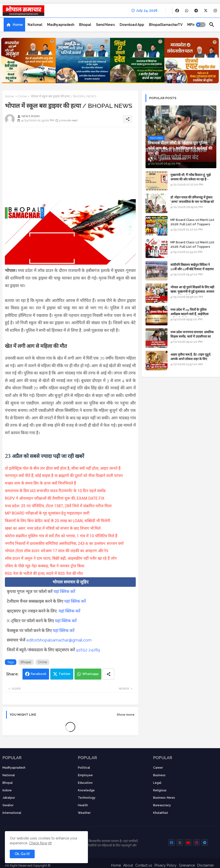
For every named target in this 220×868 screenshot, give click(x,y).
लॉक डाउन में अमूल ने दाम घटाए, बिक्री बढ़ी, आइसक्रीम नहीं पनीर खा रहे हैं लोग (61, 558)
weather (84, 813)
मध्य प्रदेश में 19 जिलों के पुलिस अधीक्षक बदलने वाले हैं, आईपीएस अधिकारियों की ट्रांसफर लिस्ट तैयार (190, 314)
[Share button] (108, 674)
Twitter (65, 674)
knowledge (86, 790)
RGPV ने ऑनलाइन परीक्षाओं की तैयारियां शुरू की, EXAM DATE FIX (55, 498)
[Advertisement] (70, 165)
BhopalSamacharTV (166, 25)
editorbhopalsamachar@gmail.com (59, 640)
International (12, 813)
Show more (126, 715)
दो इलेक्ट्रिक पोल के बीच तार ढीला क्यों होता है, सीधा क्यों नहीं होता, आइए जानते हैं (63, 468)
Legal (157, 783)
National (35, 25)
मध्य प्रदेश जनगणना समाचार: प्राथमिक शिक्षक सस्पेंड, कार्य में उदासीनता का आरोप (192, 336)
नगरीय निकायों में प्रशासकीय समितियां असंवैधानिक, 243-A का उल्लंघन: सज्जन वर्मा (65, 543)
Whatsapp (90, 674)
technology (87, 798)
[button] (201, 25)
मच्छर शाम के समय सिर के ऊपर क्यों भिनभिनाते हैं (41, 483)
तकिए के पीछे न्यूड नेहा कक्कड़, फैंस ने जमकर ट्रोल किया (45, 566)
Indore (7, 790)
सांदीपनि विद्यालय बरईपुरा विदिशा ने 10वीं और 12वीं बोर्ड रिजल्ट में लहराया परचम (192, 269)
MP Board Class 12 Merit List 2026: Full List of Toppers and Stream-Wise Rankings (192, 247)
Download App (132, 25)
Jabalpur (9, 798)
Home (18, 25)
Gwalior (8, 805)
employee (85, 775)
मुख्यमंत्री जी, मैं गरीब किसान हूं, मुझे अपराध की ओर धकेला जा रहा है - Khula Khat (191, 179)
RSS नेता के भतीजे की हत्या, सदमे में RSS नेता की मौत (44, 573)
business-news (164, 798)
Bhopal (85, 25)
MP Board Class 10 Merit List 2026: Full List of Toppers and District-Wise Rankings (192, 224)
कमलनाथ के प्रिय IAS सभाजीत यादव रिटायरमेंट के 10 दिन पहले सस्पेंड (56, 491)
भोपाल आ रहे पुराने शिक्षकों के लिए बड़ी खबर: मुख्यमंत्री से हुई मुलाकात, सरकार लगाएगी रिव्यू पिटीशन (192, 292)
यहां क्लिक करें (64, 591)
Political (84, 768)
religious (160, 790)
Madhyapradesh (61, 25)
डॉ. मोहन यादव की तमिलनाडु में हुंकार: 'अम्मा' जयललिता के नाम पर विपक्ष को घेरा (192, 202)
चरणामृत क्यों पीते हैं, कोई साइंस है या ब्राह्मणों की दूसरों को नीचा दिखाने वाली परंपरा (64, 476)
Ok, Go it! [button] (22, 854)
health (83, 805)
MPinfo (193, 25)
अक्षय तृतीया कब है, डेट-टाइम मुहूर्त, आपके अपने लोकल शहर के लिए (191, 357)
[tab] (14, 25)
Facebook (39, 674)
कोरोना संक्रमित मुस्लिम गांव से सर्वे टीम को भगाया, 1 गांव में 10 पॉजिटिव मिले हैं (62, 536)
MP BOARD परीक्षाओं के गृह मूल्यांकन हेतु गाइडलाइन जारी (48, 513)
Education (85, 783)
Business (159, 775)
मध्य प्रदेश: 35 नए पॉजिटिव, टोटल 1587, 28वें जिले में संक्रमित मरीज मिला (59, 506)
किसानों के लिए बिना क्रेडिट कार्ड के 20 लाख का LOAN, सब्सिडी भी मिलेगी (58, 521)
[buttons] (177, 11)
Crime (22, 96)
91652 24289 (88, 650)
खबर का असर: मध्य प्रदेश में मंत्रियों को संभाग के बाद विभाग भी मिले (53, 528)
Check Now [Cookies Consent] (38, 843)
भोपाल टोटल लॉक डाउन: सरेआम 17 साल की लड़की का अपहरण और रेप (57, 551)
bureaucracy (162, 805)
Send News (105, 25)
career (158, 768)
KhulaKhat (161, 813)
